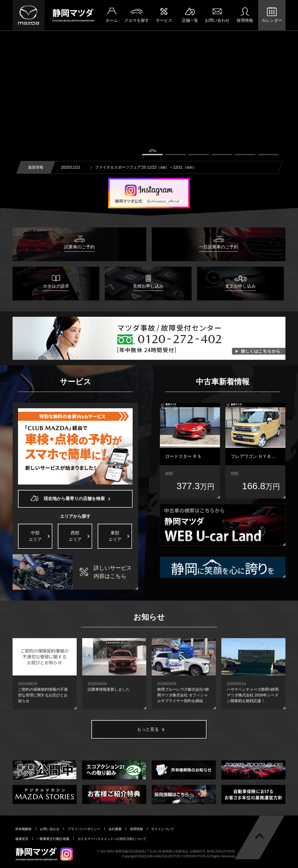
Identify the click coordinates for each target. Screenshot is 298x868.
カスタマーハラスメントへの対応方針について (112, 839)
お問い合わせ (217, 20)
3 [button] (199, 152)
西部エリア (75, 536)
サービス (164, 20)
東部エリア (115, 536)
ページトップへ (260, 836)
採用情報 (245, 20)
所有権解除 (23, 829)
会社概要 (115, 829)
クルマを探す (137, 20)
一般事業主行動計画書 (53, 839)
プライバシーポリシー (84, 829)
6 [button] (268, 152)
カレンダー (272, 20)
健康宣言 (22, 839)
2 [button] (176, 152)
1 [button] (152, 152)
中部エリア (35, 536)
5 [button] (245, 152)
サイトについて (163, 829)
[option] (149, 111)
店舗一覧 (190, 20)
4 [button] (222, 152)
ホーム (112, 20)
